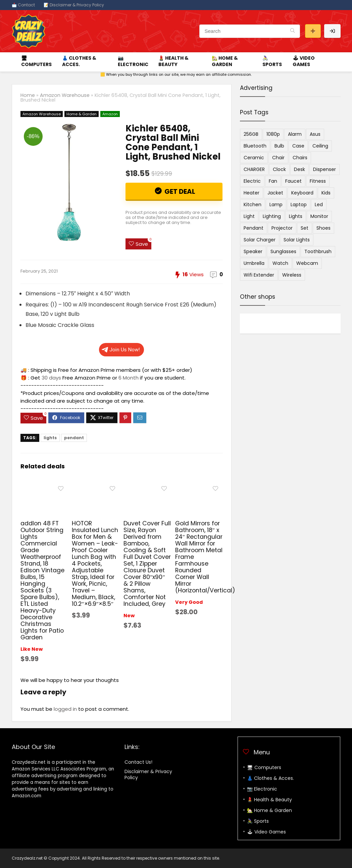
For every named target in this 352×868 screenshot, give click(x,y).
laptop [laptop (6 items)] (299, 205)
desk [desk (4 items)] (299, 169)
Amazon (110, 114)
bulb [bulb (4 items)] (279, 146)
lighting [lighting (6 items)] (272, 216)
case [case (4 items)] (298, 146)
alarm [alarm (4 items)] (295, 134)
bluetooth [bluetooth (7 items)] (255, 146)
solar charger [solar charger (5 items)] (260, 240)
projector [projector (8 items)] (282, 228)
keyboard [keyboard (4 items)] (302, 193)
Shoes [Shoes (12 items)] (323, 228)
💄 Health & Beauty (173, 61)
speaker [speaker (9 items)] (253, 251)
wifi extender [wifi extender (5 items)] (259, 275)
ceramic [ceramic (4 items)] (254, 158)
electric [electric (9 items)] (252, 181)
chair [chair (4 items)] (278, 158)
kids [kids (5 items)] (326, 193)
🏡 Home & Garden (225, 61)
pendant (74, 438)
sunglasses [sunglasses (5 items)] (283, 251)
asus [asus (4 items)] (315, 134)
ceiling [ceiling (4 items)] (320, 146)
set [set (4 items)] (305, 228)
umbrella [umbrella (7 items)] (254, 263)
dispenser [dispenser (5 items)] (324, 169)
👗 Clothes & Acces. (79, 61)
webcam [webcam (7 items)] (307, 263)
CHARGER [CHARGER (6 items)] (254, 169)
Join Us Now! (121, 350)
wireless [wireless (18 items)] (292, 275)
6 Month (129, 378)
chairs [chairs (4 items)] (300, 158)
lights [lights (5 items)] (296, 216)
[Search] (292, 31)
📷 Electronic (133, 61)
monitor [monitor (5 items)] (319, 216)
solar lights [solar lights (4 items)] (297, 240)
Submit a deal (313, 31)
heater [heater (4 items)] (252, 193)
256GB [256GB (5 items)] (251, 134)
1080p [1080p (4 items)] (273, 134)
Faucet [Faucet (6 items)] (293, 181)
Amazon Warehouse (65, 95)
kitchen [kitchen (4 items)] (253, 205)
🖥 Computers (36, 61)
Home (28, 95)
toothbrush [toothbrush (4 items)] (318, 251)
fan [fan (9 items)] (273, 181)
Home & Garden (82, 114)
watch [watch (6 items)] (280, 263)
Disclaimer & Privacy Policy (148, 774)
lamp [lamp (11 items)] (276, 205)
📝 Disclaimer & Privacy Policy (74, 5)
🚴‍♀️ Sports (272, 61)
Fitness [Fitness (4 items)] (318, 181)
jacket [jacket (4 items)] (275, 193)
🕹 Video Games (304, 61)
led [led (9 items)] (319, 205)
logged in (65, 709)
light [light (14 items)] (249, 216)
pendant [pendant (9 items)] (254, 228)
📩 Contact (23, 5)
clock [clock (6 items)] (279, 169)
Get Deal (179, 191)
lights (50, 438)
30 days (51, 378)
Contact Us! (138, 762)
